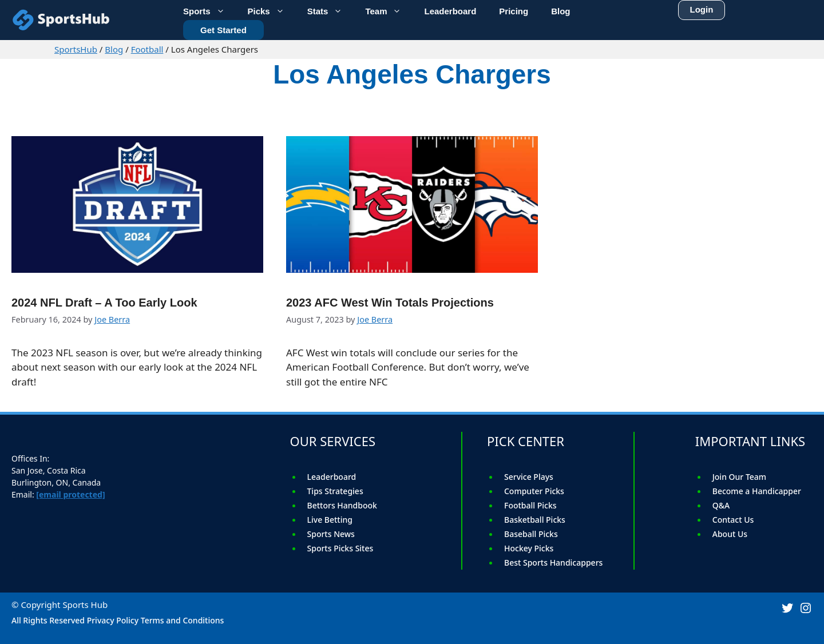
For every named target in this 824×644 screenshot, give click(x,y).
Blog (114, 49)
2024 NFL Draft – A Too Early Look (104, 303)
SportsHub (76, 49)
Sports (210, 10)
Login (702, 7)
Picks (272, 10)
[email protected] (70, 494)
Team (389, 10)
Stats (331, 10)
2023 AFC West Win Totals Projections (390, 303)
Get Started (223, 28)
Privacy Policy (113, 620)
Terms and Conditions (183, 620)
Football (147, 49)
